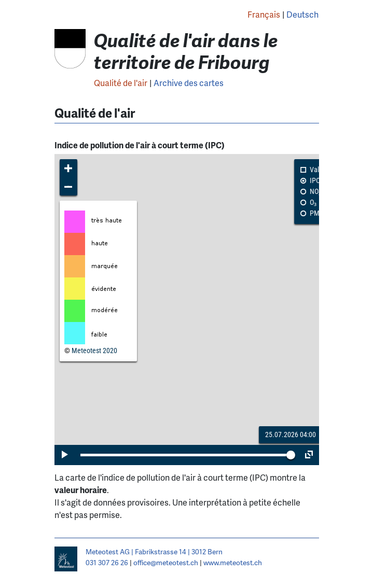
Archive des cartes (189, 83)
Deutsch (302, 14)
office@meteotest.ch (166, 562)
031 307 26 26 (107, 562)
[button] (69, 168)
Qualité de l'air (121, 83)
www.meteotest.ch (233, 562)
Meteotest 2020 (94, 351)
